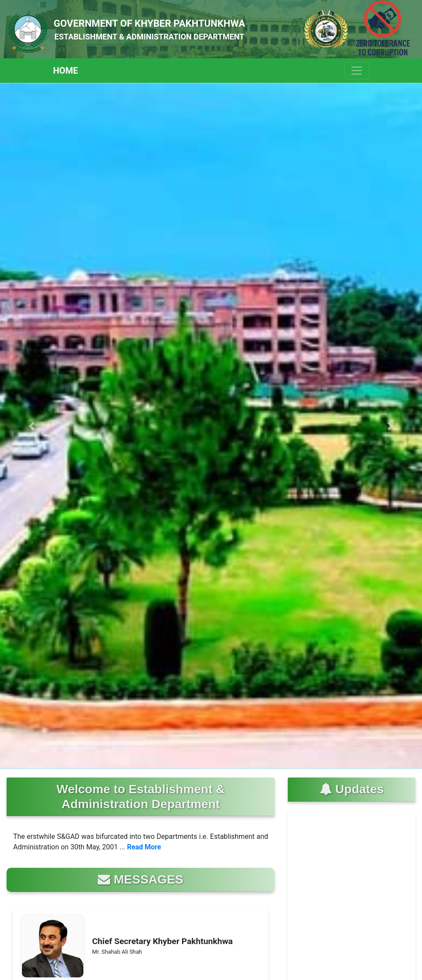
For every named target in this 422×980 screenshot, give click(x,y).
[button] (32, 426)
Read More (144, 847)
